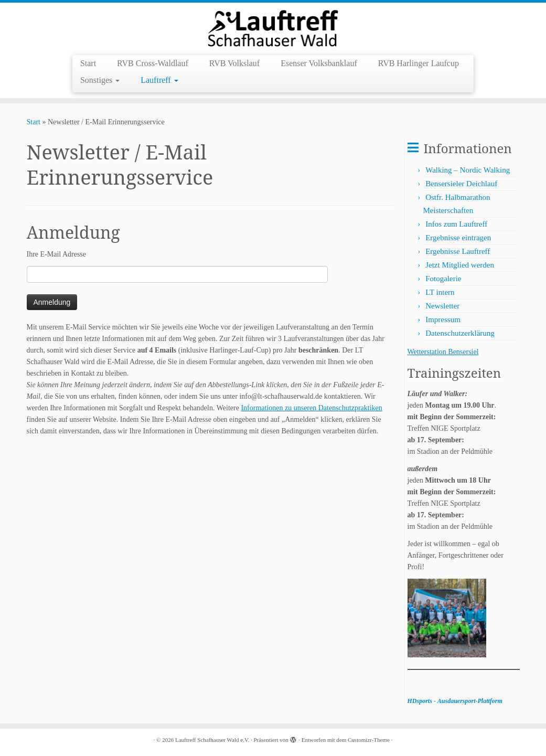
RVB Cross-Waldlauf (153, 63)
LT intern (440, 292)
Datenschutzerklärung (460, 333)
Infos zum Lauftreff (456, 224)
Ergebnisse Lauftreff (458, 251)
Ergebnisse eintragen (458, 238)
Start (88, 63)
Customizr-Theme (369, 740)
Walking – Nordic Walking (468, 170)
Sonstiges (100, 80)
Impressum (443, 320)
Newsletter (442, 306)
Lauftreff (159, 80)
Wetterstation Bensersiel (443, 352)
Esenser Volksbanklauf (319, 63)
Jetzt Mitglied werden (460, 265)
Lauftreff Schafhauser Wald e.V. (212, 740)
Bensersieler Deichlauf (461, 184)
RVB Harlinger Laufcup (419, 63)
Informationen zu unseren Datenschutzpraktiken (311, 408)
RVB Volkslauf (234, 63)
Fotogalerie (443, 279)
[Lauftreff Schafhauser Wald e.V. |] (273, 28)
